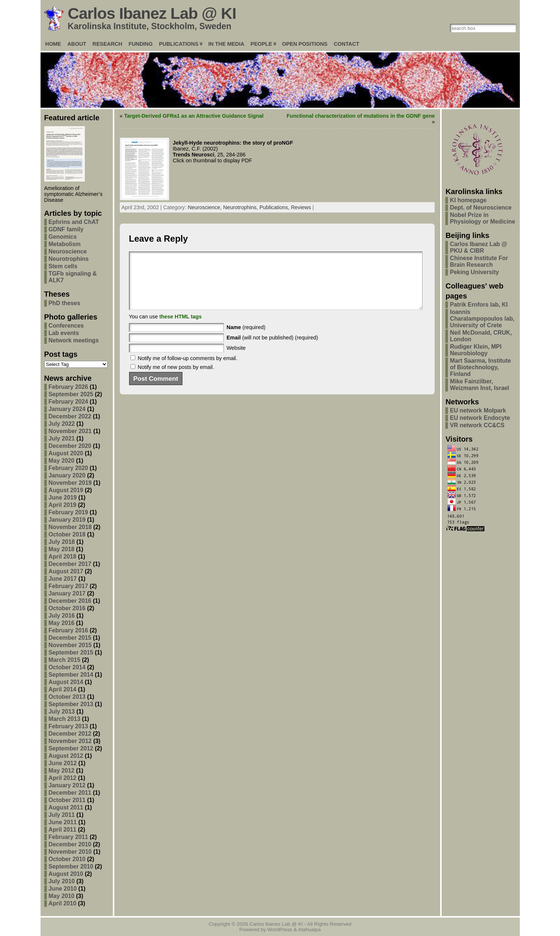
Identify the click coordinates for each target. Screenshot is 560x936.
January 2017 (67, 593)
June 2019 (63, 498)
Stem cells (63, 266)
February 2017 (68, 586)
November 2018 (70, 527)
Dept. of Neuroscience (481, 208)
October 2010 (67, 859)
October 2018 (67, 534)
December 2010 (70, 844)
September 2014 (71, 675)
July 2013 (62, 712)
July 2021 (62, 438)
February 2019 (68, 512)
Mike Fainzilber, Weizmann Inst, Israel (479, 385)
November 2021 (70, 431)
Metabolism (65, 244)
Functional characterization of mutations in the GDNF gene (361, 116)
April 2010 (63, 903)
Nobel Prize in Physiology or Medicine (482, 218)
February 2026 (68, 387)
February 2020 (68, 468)
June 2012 (63, 763)
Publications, (275, 207)
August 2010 (66, 874)
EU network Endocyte (480, 418)
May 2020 (62, 461)
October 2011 (67, 800)
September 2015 (71, 652)
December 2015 (70, 638)
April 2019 (63, 505)
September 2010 (71, 866)
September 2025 (71, 394)
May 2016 (62, 623)
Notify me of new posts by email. (176, 378)
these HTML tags (180, 328)
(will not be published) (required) (272, 349)
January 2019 (67, 520)
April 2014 (63, 689)
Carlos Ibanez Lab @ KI (152, 13)
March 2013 (65, 719)
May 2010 (62, 896)
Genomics (63, 237)
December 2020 (70, 446)
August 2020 (66, 453)
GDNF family (66, 229)
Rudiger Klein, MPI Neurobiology (476, 350)
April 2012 (63, 778)
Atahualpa (309, 930)
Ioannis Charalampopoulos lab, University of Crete (482, 319)
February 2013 (68, 726)
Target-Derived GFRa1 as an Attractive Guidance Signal (194, 116)
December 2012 (70, 734)
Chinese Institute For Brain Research (479, 261)
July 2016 (62, 616)
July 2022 (62, 424)
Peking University (474, 272)
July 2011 (62, 815)
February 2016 (68, 630)
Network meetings (74, 340)
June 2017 (63, 579)
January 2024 (67, 409)
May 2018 (62, 549)
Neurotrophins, (241, 207)
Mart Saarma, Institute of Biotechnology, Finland (480, 367)
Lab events (64, 333)
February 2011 (68, 837)
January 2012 (67, 785)
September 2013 (71, 704)
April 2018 (63, 557)
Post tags (61, 354)
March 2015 (65, 660)
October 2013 (67, 697)
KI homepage (468, 200)
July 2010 (62, 881)
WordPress (280, 930)
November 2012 (70, 741)
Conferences (66, 326)
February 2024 (68, 402)
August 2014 (66, 682)
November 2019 (70, 483)
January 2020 (67, 475)
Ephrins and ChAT (74, 222)
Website (236, 359)
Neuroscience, (205, 207)
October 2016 (67, 608)
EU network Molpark (478, 410)
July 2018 (62, 542)
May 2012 (62, 771)
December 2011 (70, 793)
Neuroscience (68, 251)
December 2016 (70, 601)
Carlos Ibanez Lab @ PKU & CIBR (478, 247)
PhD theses (65, 303)
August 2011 (66, 807)
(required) (246, 338)
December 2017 (70, 564)
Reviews (301, 207)
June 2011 (63, 822)
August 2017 (66, 571)
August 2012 (66, 756)
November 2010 (70, 852)
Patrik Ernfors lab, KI (479, 305)
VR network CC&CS (477, 425)
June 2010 (63, 889)
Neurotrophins (69, 259)
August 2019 (66, 490)
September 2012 (71, 748)
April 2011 (63, 830)
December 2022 (70, 416)
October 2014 (67, 667)
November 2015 (70, 645)
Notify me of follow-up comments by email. (188, 369)
